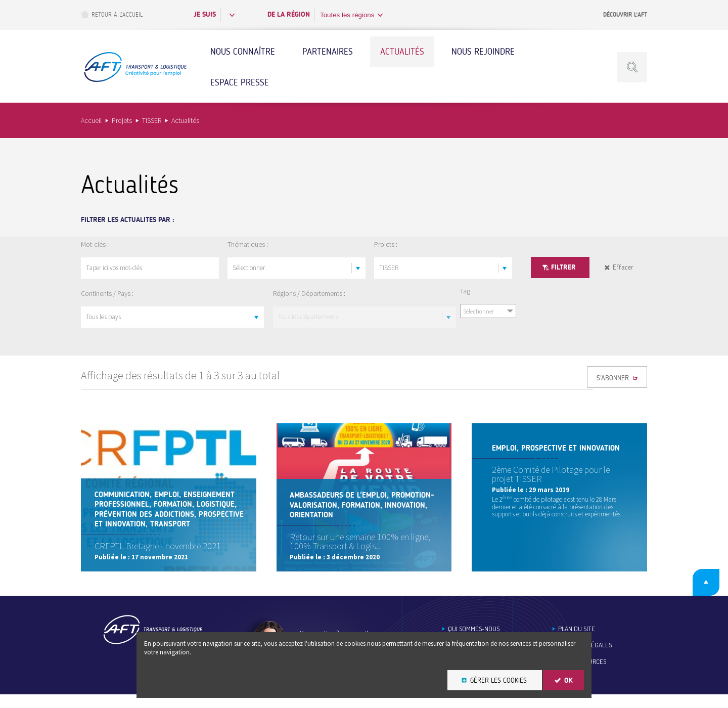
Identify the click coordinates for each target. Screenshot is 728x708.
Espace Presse (240, 82)
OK (568, 680)
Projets (122, 120)
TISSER (152, 120)
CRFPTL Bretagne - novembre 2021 (159, 557)
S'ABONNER (614, 380)
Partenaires (328, 52)
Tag (465, 291)
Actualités (402, 52)
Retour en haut (697, 594)
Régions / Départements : (309, 293)
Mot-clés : (95, 244)
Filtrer (563, 267)
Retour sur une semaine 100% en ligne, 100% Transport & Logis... (362, 552)
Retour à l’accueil (112, 14)
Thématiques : (248, 244)
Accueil (91, 120)
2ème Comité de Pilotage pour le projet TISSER (551, 474)
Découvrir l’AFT (625, 15)
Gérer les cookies (498, 680)
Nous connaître (243, 52)
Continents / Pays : (107, 293)
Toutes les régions (347, 15)
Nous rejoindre (483, 52)
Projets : (386, 244)
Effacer (623, 267)
